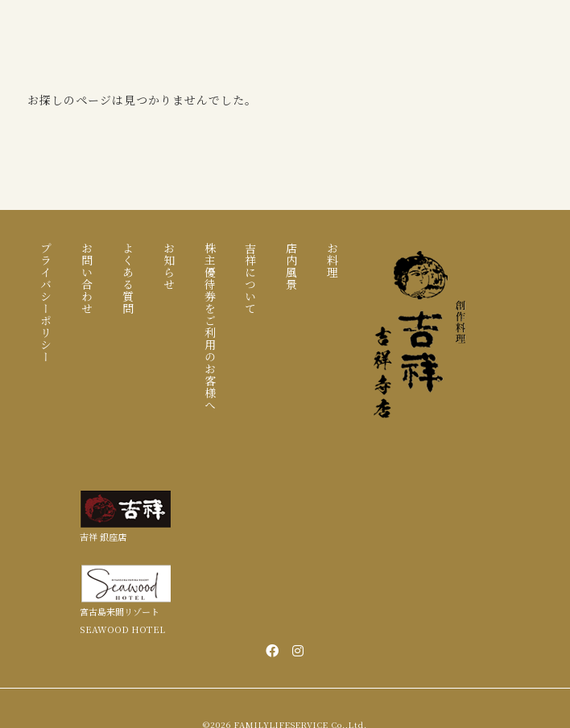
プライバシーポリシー (46, 302)
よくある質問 (128, 278)
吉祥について (250, 278)
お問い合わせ (87, 278)
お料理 (332, 260)
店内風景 (291, 266)
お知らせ (169, 266)
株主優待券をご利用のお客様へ (210, 327)
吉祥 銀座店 (103, 537)
